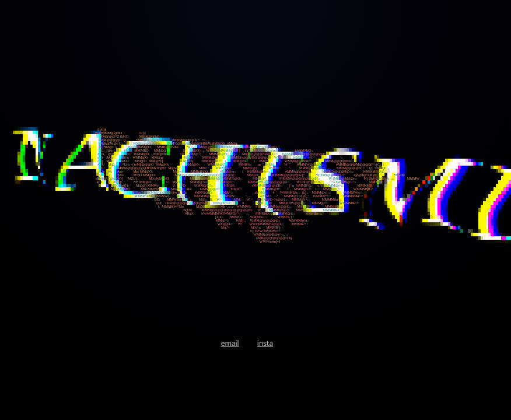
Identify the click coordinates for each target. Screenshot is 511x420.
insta (265, 343)
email (230, 343)
